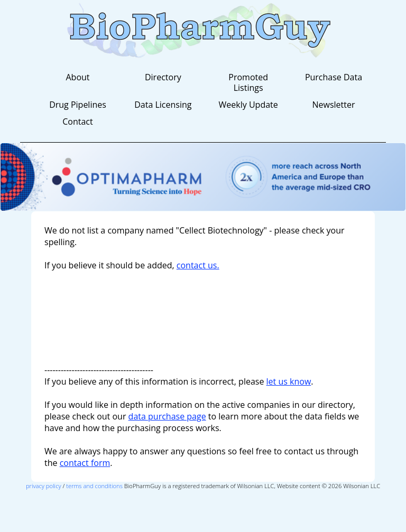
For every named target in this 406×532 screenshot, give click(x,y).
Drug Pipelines (78, 105)
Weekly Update (248, 105)
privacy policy (44, 486)
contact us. (198, 265)
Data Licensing (163, 105)
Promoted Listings (248, 82)
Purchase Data (334, 77)
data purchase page (167, 416)
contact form (85, 463)
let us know (289, 381)
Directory (163, 77)
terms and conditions (94, 486)
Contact (77, 122)
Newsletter (333, 105)
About (77, 77)
